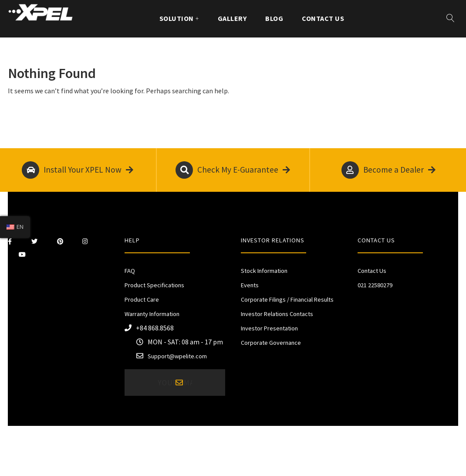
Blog (274, 18)
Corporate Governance (271, 343)
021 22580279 (375, 285)
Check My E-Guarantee (233, 170)
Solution (177, 18)
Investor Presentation (269, 328)
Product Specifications (154, 285)
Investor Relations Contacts (277, 314)
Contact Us (323, 18)
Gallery (232, 18)
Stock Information (264, 271)
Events (250, 285)
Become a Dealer (388, 170)
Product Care (142, 299)
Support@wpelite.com (177, 356)
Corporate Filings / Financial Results (287, 299)
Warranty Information (152, 314)
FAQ (130, 271)
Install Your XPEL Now (78, 170)
